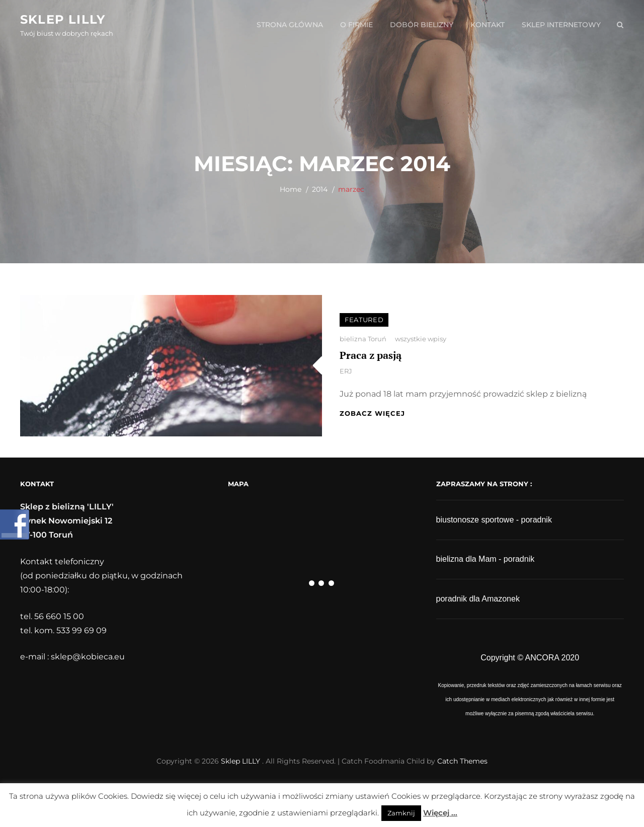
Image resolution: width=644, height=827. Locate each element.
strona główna (290, 25)
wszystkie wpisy (421, 339)
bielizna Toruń (363, 339)
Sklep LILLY (63, 19)
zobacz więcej (372, 413)
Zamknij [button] (401, 813)
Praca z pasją (371, 355)
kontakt (488, 25)
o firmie (356, 25)
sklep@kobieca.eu (88, 657)
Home (291, 189)
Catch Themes (462, 761)
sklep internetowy (561, 25)
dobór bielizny (422, 25)
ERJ (346, 371)
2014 (320, 189)
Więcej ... (440, 813)
